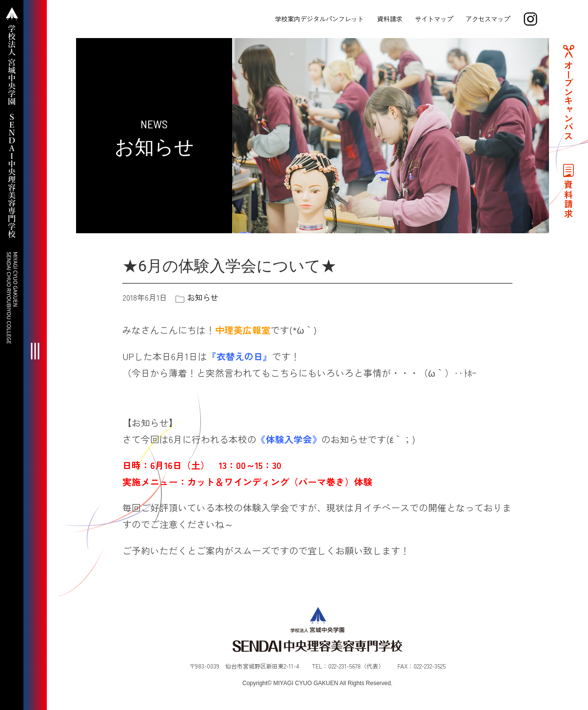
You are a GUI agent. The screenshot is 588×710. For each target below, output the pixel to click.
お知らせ (203, 297)
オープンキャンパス (568, 101)
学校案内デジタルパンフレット (319, 19)
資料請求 (390, 19)
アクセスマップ (488, 19)
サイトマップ (434, 19)
